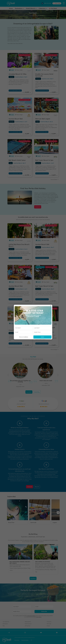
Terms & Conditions (24, 337)
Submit (42, 337)
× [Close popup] (51, 305)
